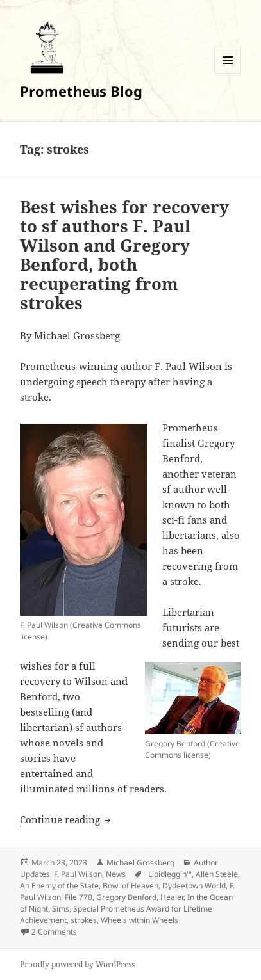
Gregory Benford (126, 897)
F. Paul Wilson (78, 874)
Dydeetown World (194, 886)
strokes (84, 920)
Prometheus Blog (81, 91)
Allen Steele (217, 874)
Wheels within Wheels (139, 920)
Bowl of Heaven (130, 886)
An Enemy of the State (59, 886)
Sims (61, 909)
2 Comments (54, 932)
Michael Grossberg (77, 335)
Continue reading (66, 819)
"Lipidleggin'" (168, 874)
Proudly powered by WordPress (77, 964)
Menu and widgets (228, 73)
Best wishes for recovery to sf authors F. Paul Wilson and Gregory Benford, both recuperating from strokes (124, 255)
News (116, 874)
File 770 (79, 897)
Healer (172, 897)
